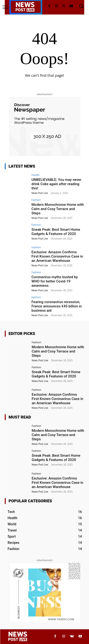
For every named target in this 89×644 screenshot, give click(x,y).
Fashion (36, 200)
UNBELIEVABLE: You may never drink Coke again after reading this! (56, 184)
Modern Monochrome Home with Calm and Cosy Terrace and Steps (58, 209)
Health (36, 175)
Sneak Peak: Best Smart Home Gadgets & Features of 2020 (56, 232)
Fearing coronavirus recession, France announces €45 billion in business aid (57, 306)
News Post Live (40, 193)
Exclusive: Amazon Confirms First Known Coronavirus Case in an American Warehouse (57, 256)
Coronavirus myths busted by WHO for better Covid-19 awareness (55, 281)
